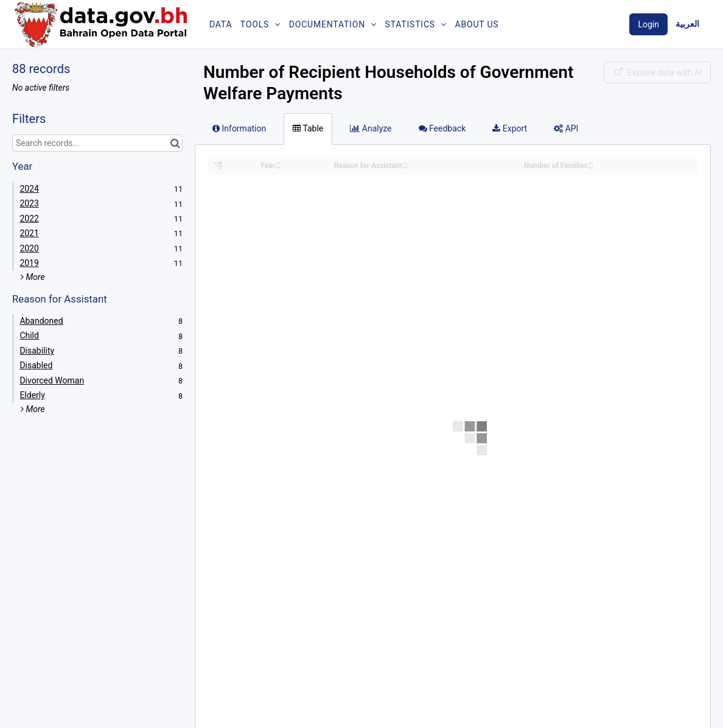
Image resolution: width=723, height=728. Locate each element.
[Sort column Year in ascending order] (278, 162)
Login (648, 24)
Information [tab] (239, 128)
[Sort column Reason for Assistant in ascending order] (405, 162)
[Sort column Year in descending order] (278, 166)
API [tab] (566, 128)
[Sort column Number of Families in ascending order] (591, 162)
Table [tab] (308, 128)
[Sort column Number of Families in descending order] (591, 166)
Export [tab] (510, 128)
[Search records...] (97, 143)
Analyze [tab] (371, 128)
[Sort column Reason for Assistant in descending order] (405, 166)
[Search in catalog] (175, 143)
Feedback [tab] (442, 128)
